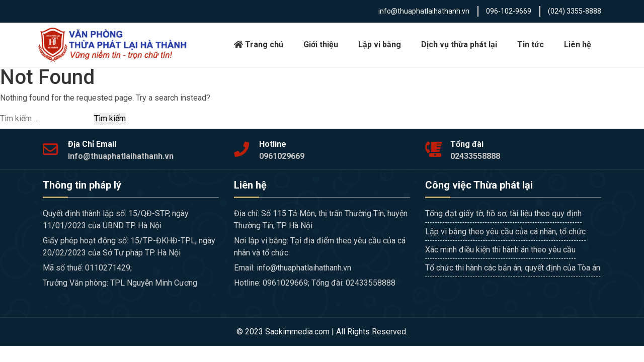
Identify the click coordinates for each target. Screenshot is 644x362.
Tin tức (531, 44)
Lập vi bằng (380, 44)
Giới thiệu (321, 44)
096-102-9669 (509, 11)
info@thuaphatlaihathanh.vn (424, 11)
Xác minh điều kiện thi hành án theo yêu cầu (500, 250)
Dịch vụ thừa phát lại (459, 44)
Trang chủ (259, 44)
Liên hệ (578, 44)
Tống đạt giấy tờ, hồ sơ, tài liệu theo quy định (503, 213)
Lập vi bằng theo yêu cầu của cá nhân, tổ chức (505, 232)
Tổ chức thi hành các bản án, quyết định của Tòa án (513, 268)
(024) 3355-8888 (575, 11)
